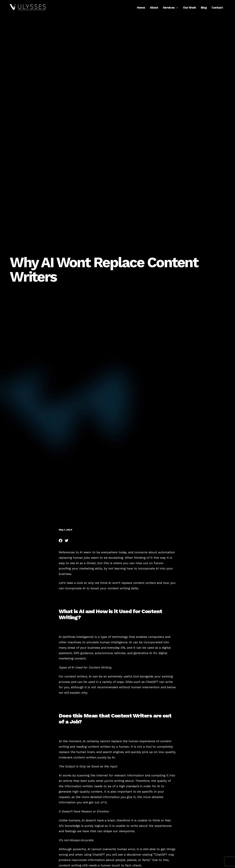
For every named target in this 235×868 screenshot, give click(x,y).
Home (141, 7)
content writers (144, 583)
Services (171, 7)
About (154, 7)
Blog (204, 7)
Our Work (189, 7)
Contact (217, 7)
